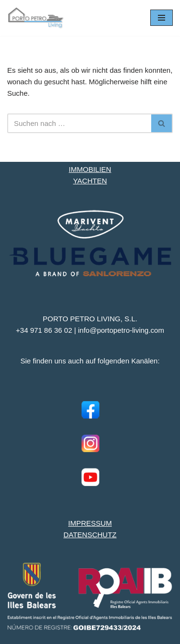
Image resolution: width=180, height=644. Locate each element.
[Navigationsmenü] (162, 18)
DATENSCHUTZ (90, 535)
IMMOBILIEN (90, 169)
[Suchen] (79, 123)
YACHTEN (90, 181)
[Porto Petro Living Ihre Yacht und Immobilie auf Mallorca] (36, 18)
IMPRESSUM (90, 523)
